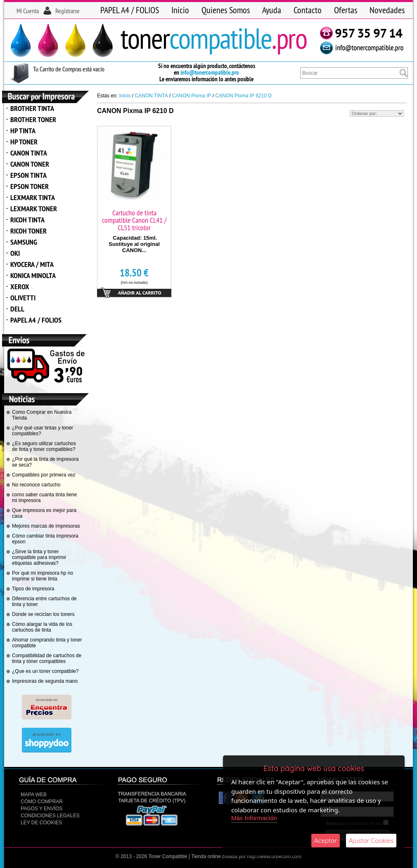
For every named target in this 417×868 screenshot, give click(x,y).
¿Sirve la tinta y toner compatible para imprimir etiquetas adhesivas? (39, 557)
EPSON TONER (30, 186)
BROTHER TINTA (32, 108)
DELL (17, 309)
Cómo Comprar (42, 802)
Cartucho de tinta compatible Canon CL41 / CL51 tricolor (134, 220)
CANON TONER (30, 164)
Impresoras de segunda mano (45, 681)
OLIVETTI (23, 298)
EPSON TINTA (28, 175)
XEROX (20, 287)
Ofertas (346, 10)
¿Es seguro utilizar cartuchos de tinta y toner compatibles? (44, 446)
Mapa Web (34, 795)
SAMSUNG (24, 242)
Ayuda (272, 10)
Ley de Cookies (41, 823)
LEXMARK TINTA (33, 197)
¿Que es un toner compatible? (45, 671)
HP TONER (24, 142)
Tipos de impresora (33, 589)
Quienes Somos (226, 10)
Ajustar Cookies (371, 841)
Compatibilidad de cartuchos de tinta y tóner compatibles (47, 658)
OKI (15, 253)
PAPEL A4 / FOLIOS (130, 10)
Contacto (308, 10)
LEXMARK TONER (34, 209)
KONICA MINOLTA (33, 275)
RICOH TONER (28, 231)
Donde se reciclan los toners (43, 614)
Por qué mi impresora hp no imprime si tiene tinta (43, 576)
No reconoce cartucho (36, 485)
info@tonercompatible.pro (210, 72)
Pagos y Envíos (41, 809)
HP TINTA (23, 131)
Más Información (254, 818)
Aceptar (326, 841)
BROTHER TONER (33, 119)
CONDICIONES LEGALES (50, 816)
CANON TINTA (29, 153)
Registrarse (68, 11)
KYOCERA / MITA (32, 264)
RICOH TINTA (27, 220)
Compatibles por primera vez (44, 475)
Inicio (180, 10)
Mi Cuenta (28, 11)
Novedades (387, 10)
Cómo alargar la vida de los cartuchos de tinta (42, 627)
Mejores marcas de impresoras (46, 526)
